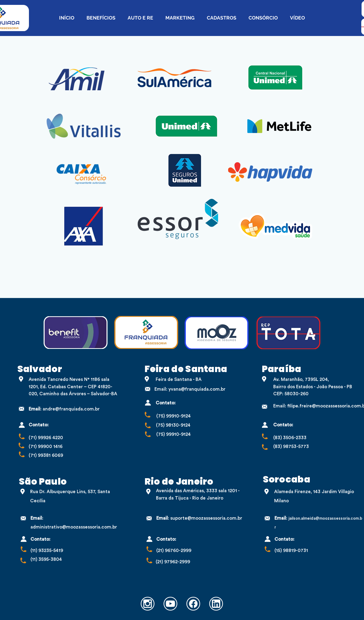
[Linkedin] (216, 604)
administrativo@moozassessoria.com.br (74, 527)
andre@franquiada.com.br (71, 409)
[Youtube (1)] (170, 604)
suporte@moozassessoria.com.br (206, 518)
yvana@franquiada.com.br (197, 389)
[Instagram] (148, 604)
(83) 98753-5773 (291, 447)
